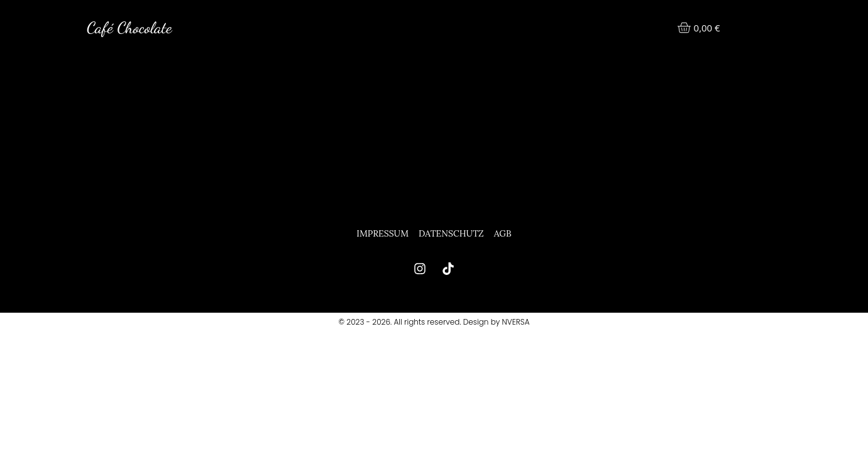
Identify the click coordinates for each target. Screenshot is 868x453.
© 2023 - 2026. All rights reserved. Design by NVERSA (434, 322)
